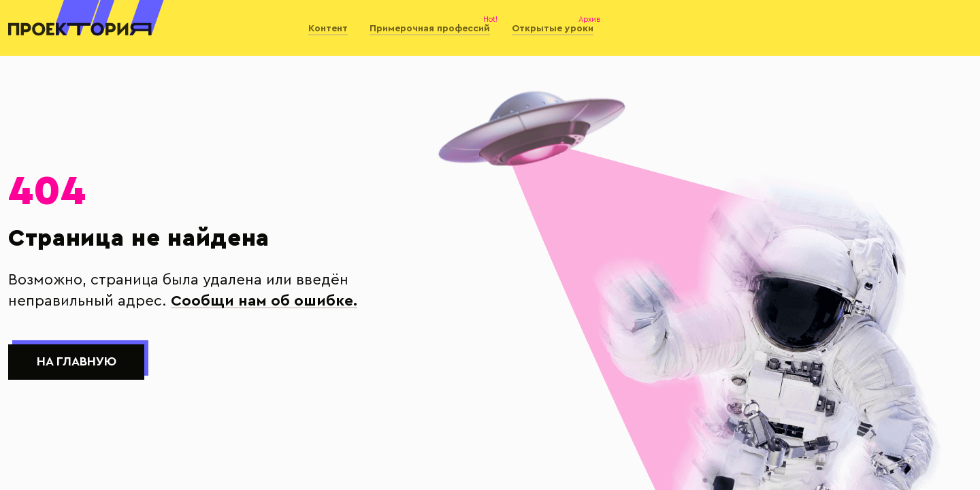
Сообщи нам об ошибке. (264, 301)
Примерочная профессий (430, 29)
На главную (77, 362)
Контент (328, 29)
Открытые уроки (553, 29)
